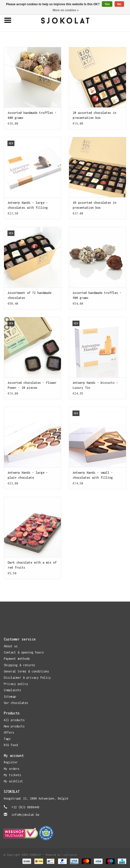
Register (11, 762)
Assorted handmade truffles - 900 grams (97, 295)
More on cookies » (66, 10)
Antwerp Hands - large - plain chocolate (28, 475)
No (119, 4)
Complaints (12, 690)
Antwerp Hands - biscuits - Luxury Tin (95, 385)
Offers (9, 733)
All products (14, 720)
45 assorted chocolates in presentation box (95, 205)
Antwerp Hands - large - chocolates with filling (28, 205)
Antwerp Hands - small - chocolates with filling (93, 475)
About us (11, 646)
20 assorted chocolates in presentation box (95, 115)
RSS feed (11, 745)
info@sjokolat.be (25, 815)
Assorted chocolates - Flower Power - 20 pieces (32, 385)
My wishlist (13, 781)
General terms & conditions (26, 671)
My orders (12, 769)
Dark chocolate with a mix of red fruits (32, 565)
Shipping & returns (19, 665)
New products (14, 726)
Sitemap (10, 697)
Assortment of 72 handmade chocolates (30, 295)
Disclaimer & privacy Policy (27, 678)
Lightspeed (69, 855)
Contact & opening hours (24, 652)
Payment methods (17, 659)
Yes (107, 4)
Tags (7, 739)
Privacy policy (16, 684)
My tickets (12, 775)
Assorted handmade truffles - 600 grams (32, 115)
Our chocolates (16, 703)
